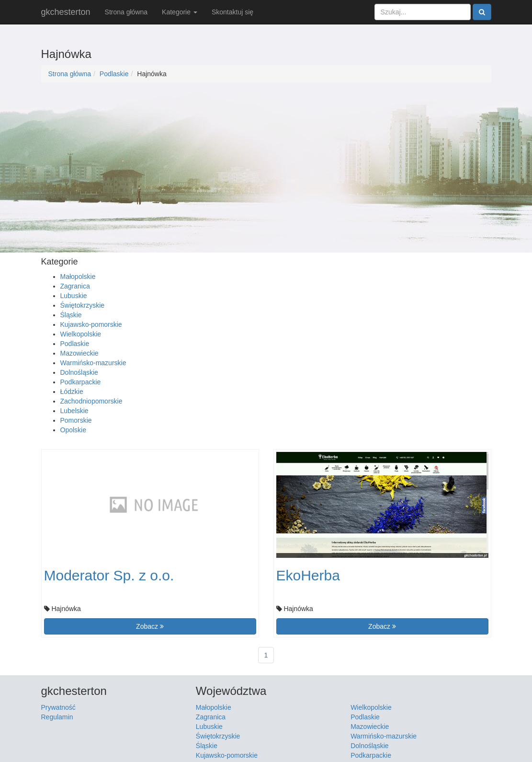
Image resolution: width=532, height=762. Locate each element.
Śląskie (71, 315)
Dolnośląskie (79, 372)
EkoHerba (308, 575)
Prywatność (58, 707)
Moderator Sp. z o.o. (109, 575)
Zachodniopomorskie (91, 401)
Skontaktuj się (232, 12)
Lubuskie (74, 296)
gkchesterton (66, 12)
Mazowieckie (79, 353)
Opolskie (73, 430)
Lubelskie (74, 411)
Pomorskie (76, 420)
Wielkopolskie (81, 334)
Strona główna (126, 12)
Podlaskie (114, 74)
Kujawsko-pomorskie (91, 324)
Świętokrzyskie (83, 305)
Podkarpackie (81, 382)
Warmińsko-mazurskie (93, 363)
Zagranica (75, 286)
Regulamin (57, 717)
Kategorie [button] (180, 12)
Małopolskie (78, 277)
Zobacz (150, 626)
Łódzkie (72, 392)
